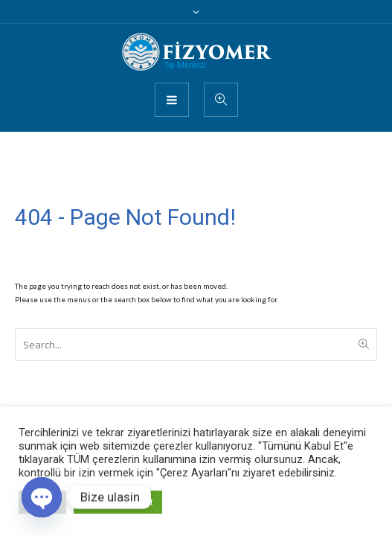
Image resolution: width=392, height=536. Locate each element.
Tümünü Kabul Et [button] (118, 502)
